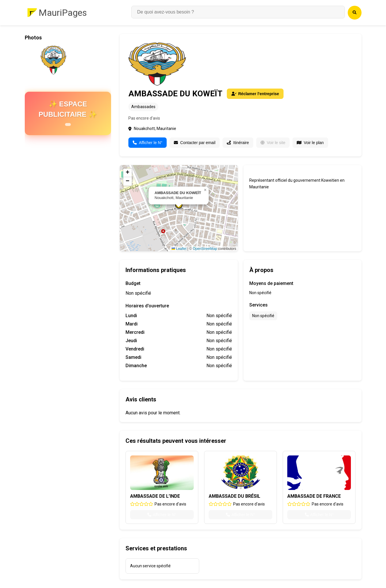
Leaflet (179, 249)
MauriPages (63, 13)
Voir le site (273, 143)
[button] (205, 190)
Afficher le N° (148, 143)
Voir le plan (310, 143)
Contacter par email (195, 143)
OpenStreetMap (205, 249)
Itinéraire (238, 143)
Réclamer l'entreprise (255, 94)
